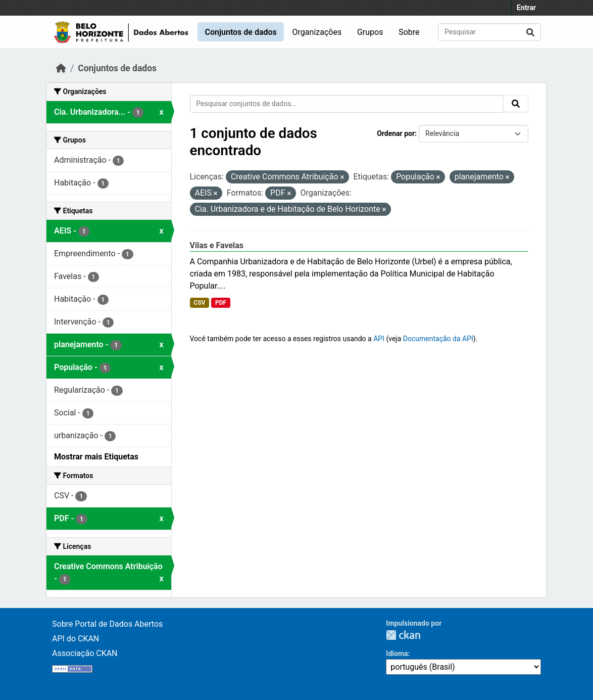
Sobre (409, 32)
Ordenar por (396, 133)
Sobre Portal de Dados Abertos (107, 624)
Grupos (370, 32)
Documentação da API (438, 339)
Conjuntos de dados (240, 32)
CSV (199, 303)
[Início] (61, 68)
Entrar (526, 8)
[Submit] (530, 32)
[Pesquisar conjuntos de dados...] (489, 32)
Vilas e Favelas (217, 245)
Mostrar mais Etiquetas (96, 457)
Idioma (397, 654)
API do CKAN (76, 639)
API (379, 339)
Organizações (317, 32)
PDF (221, 303)
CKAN (403, 635)
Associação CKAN (85, 653)
